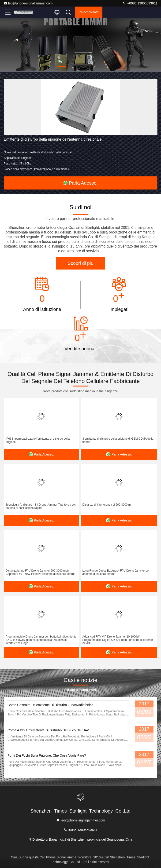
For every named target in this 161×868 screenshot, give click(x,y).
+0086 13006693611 (140, 3)
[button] (62, 66)
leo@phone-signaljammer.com (28, 3)
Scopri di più (80, 263)
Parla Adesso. (80, 183)
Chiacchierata (89, 12)
